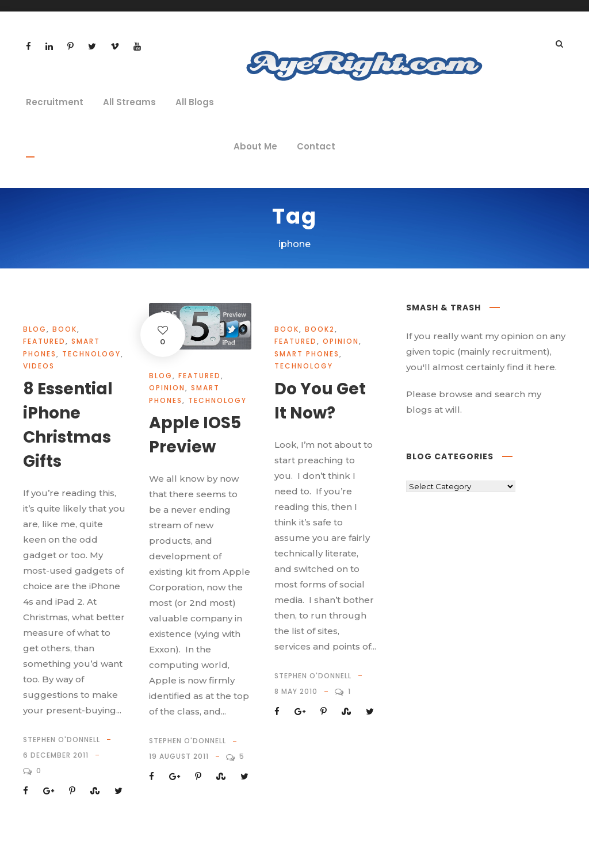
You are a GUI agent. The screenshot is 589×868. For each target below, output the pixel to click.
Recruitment (55, 102)
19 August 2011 (179, 756)
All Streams (129, 102)
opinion (167, 388)
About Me (255, 146)
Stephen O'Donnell (62, 740)
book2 (320, 329)
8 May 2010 (296, 691)
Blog (35, 329)
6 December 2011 (56, 755)
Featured (44, 341)
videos (39, 366)
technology (91, 354)
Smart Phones (307, 354)
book (65, 329)
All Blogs (195, 102)
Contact (316, 146)
